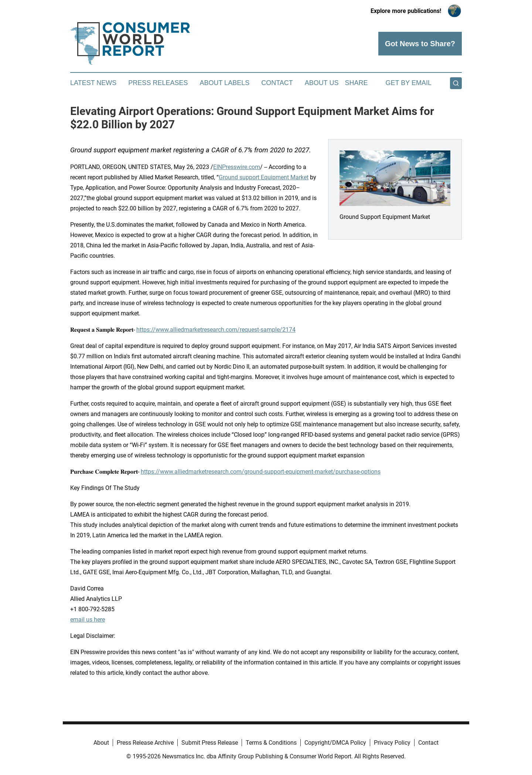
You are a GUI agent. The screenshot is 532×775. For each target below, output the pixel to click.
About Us (322, 83)
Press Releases (158, 83)
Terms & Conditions (271, 743)
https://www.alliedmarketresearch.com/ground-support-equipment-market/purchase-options (261, 472)
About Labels (224, 83)
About (101, 743)
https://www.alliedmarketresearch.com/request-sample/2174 (216, 330)
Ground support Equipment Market (264, 177)
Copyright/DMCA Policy (335, 743)
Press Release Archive (145, 743)
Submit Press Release (210, 743)
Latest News (93, 83)
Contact (277, 83)
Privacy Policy (392, 743)
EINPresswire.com (237, 167)
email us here (88, 620)
